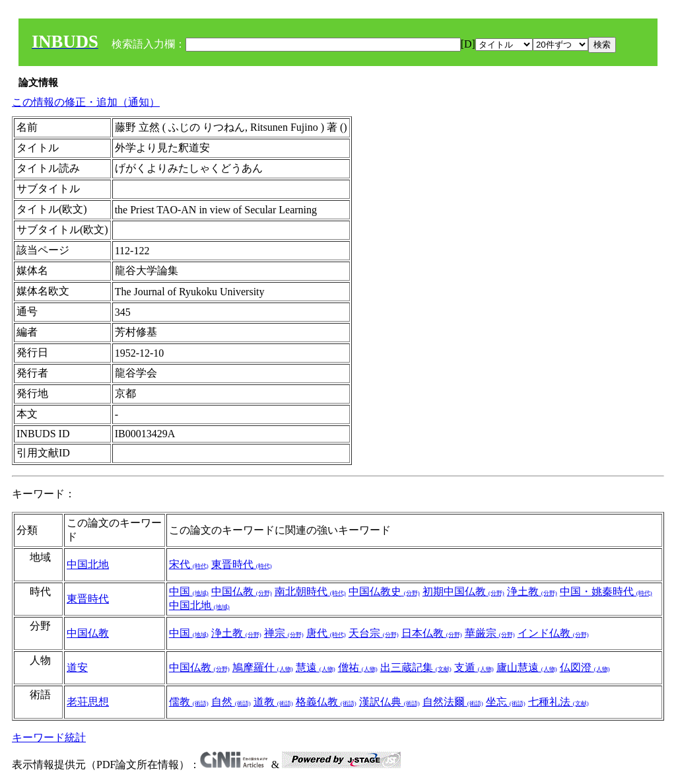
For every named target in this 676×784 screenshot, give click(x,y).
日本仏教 (432, 633)
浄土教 (532, 591)
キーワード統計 (49, 737)
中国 (189, 591)
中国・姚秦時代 (606, 591)
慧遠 (316, 667)
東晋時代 (242, 564)
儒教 (189, 702)
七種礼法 (558, 702)
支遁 (474, 667)
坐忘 (506, 702)
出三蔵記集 (416, 667)
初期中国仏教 (463, 591)
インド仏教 (553, 633)
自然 (231, 702)
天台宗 (374, 633)
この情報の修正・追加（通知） (86, 102)
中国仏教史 (384, 591)
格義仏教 (326, 702)
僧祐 (358, 667)
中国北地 (88, 564)
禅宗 (284, 633)
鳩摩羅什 (263, 667)
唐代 (326, 633)
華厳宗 (490, 633)
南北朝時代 (310, 591)
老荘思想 (88, 702)
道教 (273, 702)
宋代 (189, 564)
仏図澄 (585, 667)
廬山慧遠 (527, 667)
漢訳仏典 (389, 702)
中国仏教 (242, 591)
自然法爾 (453, 702)
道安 (77, 667)
